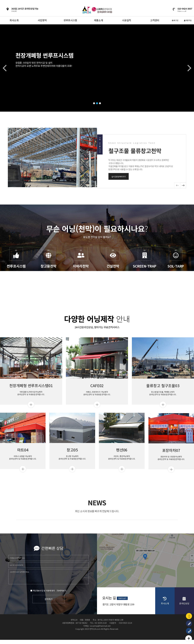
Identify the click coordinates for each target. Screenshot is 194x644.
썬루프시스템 (70, 20)
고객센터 (155, 20)
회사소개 (14, 20)
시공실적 (127, 20)
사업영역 (42, 20)
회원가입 (188, 20)
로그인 (175, 20)
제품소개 (98, 20)
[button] (94, 103)
